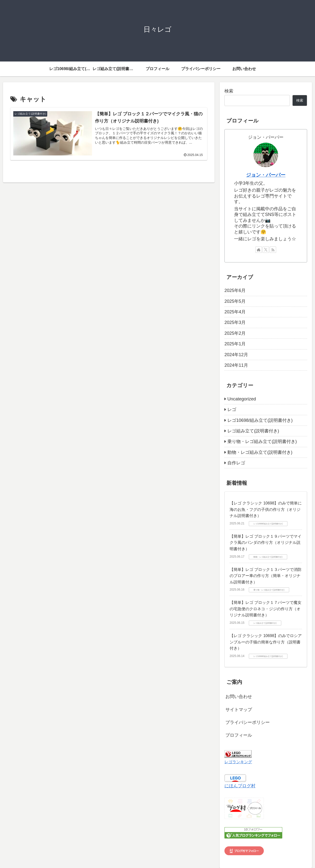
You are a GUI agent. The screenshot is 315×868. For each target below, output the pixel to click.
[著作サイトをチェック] (259, 250)
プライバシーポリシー (248, 722)
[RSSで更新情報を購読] (273, 250)
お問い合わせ (239, 697)
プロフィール (239, 735)
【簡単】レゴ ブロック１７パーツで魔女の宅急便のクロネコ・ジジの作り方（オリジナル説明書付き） (266, 609)
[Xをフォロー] (266, 250)
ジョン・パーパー (266, 175)
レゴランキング (238, 762)
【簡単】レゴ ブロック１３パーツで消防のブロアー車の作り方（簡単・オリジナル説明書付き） (266, 576)
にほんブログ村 (240, 786)
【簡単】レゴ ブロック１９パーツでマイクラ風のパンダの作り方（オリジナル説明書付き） (266, 543)
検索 (229, 91)
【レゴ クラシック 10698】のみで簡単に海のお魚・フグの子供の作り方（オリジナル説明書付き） (266, 509)
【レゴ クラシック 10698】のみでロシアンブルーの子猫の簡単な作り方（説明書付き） (266, 642)
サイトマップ (239, 710)
